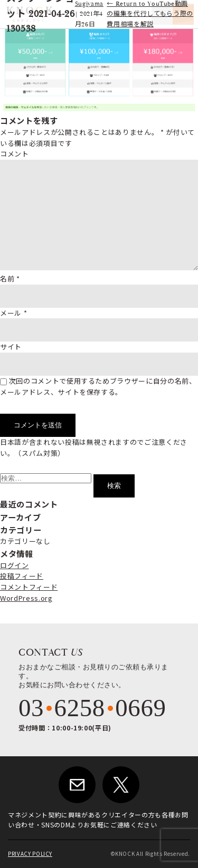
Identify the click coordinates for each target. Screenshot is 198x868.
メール (13, 313)
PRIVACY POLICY (30, 854)
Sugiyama (89, 4)
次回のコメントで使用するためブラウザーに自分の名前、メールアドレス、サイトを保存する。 (98, 386)
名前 (10, 279)
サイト (11, 347)
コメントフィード (29, 587)
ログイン (15, 565)
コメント (15, 154)
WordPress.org (26, 598)
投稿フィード (22, 576)
